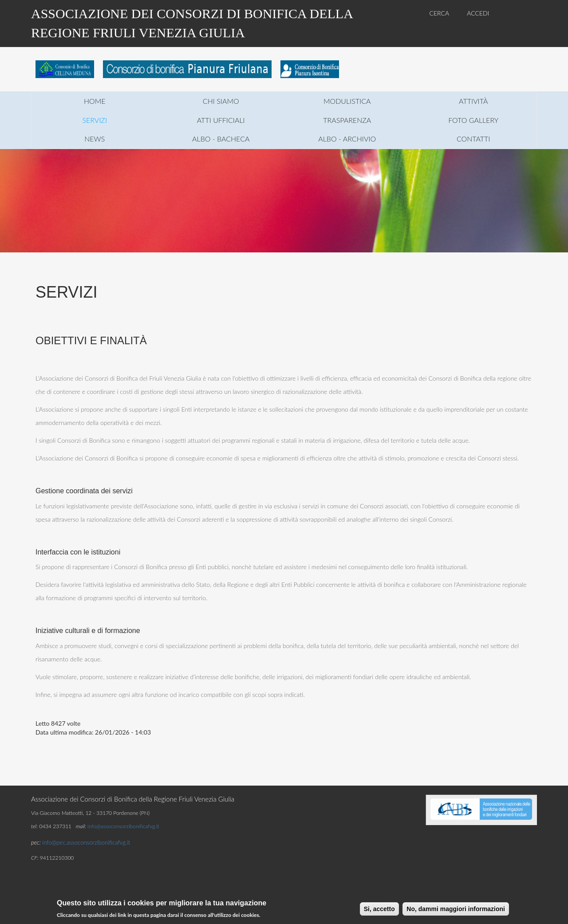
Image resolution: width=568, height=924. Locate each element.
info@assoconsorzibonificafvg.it (123, 826)
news (95, 139)
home (95, 101)
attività (473, 101)
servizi (95, 120)
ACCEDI (478, 13)
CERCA (440, 13)
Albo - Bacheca (221, 139)
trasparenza (347, 120)
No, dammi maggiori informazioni (456, 910)
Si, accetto (379, 910)
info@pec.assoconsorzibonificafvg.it (86, 842)
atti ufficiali (221, 120)
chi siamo (221, 101)
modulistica (347, 101)
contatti (473, 139)
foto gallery (473, 120)
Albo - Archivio (347, 139)
